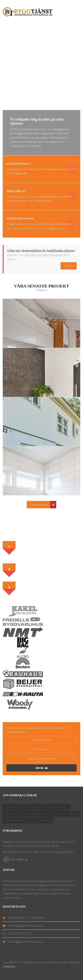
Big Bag (46, 820)
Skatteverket (32, 807)
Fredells (72, 814)
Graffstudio (9, 966)
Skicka (41, 768)
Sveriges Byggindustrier (38, 814)
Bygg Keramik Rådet (57, 807)
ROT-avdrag (12, 814)
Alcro (33, 820)
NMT (59, 814)
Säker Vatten (12, 807)
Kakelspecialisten (15, 820)
